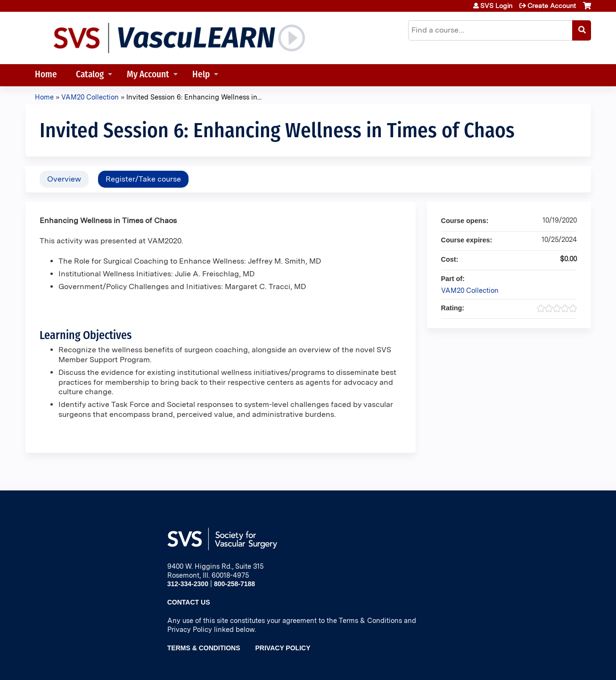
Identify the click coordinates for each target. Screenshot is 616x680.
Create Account (552, 6)
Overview (64, 179)
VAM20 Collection (90, 97)
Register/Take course (143, 179)
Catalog (90, 75)
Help (201, 75)
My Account (148, 75)
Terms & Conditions (204, 648)
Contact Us (189, 602)
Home (46, 75)
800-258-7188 (234, 584)
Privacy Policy (283, 648)
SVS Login (496, 6)
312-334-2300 (188, 584)
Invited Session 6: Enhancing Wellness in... (194, 97)
